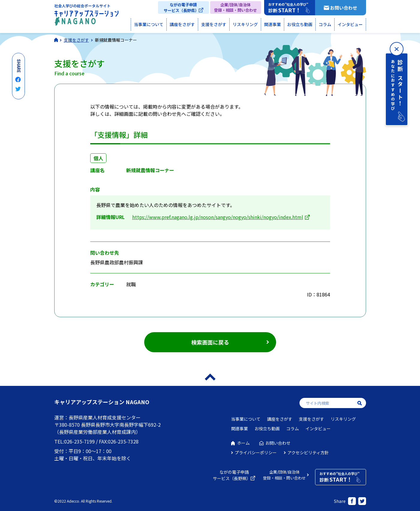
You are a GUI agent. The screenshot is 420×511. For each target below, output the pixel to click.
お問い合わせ (344, 8)
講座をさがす (182, 24)
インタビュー (350, 24)
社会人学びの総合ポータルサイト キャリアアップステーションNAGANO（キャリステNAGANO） (86, 16)
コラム (325, 24)
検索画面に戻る (210, 342)
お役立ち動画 (300, 24)
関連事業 (273, 24)
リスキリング (245, 24)
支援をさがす (214, 24)
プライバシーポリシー (256, 452)
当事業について (149, 24)
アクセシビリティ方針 (308, 452)
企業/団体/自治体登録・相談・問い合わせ (235, 7)
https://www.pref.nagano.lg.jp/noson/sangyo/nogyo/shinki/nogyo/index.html (218, 217)
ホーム (243, 443)
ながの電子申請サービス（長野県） (181, 8)
